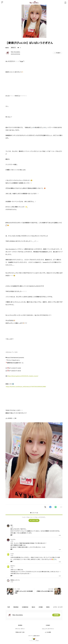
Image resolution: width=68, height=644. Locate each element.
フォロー (57, 53)
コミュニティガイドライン (48, 629)
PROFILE (17, 607)
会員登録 (56, 615)
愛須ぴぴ (13, 48)
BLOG (7, 48)
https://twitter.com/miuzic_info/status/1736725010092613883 (26, 387)
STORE (43, 607)
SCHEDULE (26, 607)
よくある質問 (48, 632)
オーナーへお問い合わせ (34, 636)
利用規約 (48, 625)
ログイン (65, 2)
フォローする (34, 520)
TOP (9, 607)
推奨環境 (20, 625)
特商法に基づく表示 (20, 632)
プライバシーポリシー (20, 629)
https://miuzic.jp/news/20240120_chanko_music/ (23, 376)
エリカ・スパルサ (61, 607)
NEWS (51, 607)
